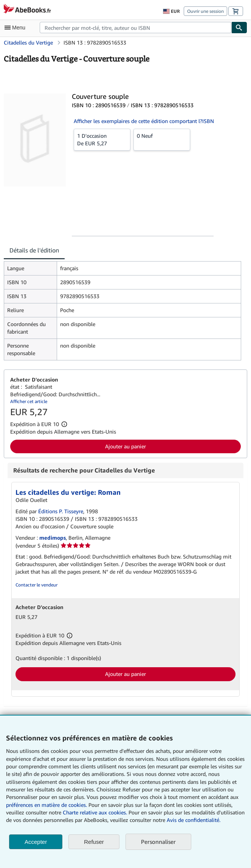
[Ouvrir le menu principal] (17, 28)
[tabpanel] (122, 311)
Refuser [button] (94, 842)
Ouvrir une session (205, 11)
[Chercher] (239, 28)
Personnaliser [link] (158, 842)
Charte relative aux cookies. (96, 812)
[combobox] (136, 28)
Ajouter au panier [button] (125, 446)
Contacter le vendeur (36, 585)
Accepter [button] (36, 842)
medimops (53, 538)
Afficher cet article (29, 401)
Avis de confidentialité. (194, 820)
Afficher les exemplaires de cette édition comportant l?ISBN (144, 121)
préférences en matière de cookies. (46, 805)
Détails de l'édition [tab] (34, 250)
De (102, 139)
